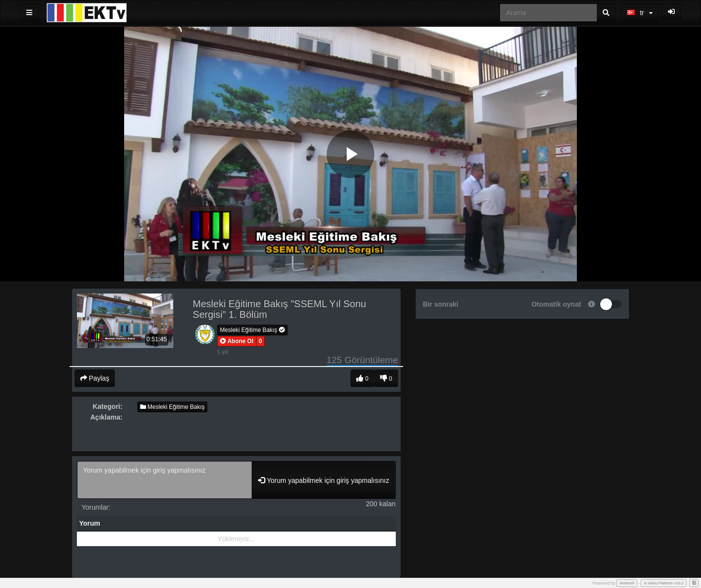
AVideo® (627, 583)
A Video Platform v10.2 (664, 583)
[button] (237, 341)
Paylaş (95, 378)
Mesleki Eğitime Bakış (252, 330)
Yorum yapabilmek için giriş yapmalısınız (165, 480)
